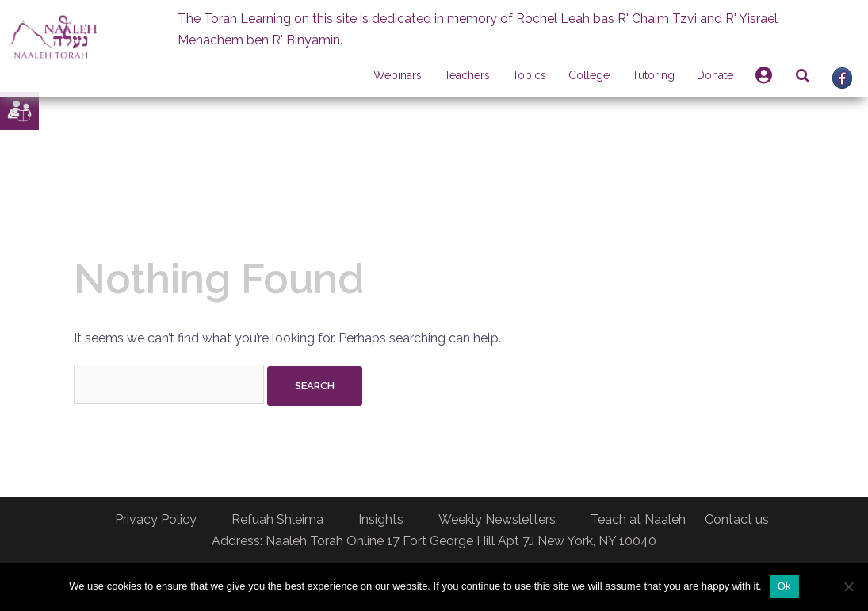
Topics (529, 75)
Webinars (398, 75)
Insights (381, 519)
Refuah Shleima (277, 519)
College (589, 75)
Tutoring (653, 75)
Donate (715, 75)
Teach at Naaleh (638, 519)
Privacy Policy (156, 519)
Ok (784, 586)
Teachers (467, 75)
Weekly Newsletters (497, 519)
